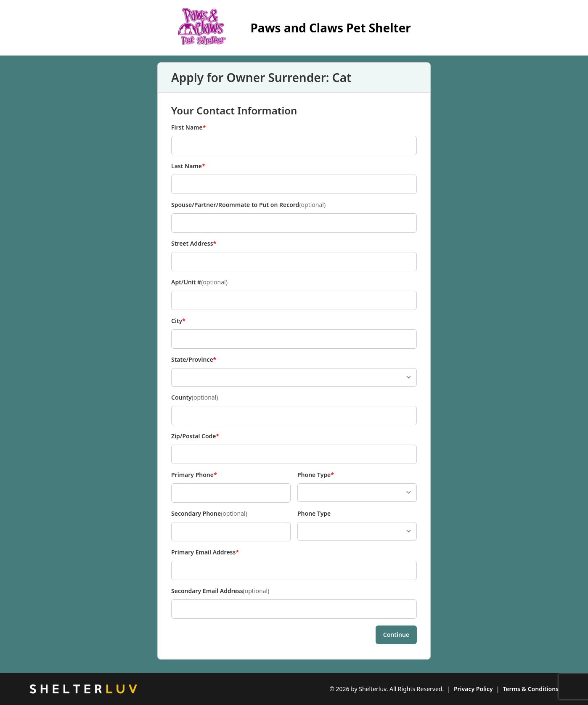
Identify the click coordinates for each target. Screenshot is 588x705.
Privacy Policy (473, 689)
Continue (396, 635)
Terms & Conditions (531, 689)
